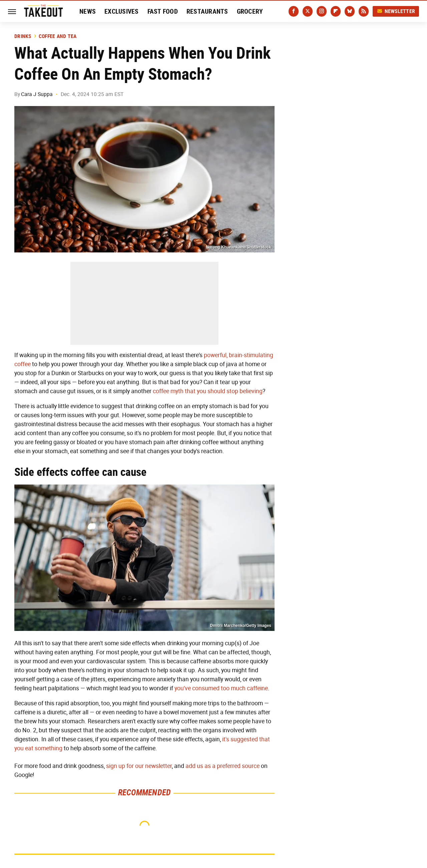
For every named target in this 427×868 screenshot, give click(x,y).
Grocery (250, 11)
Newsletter (396, 11)
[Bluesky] (350, 11)
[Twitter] (308, 11)
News (88, 11)
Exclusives (122, 11)
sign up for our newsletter (139, 766)
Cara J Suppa (37, 94)
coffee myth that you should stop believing (208, 391)
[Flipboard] (336, 11)
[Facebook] (294, 11)
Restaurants (207, 11)
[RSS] (364, 11)
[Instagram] (322, 11)
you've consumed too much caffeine (221, 688)
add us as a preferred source (223, 766)
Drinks (23, 36)
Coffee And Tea (58, 36)
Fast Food (163, 11)
